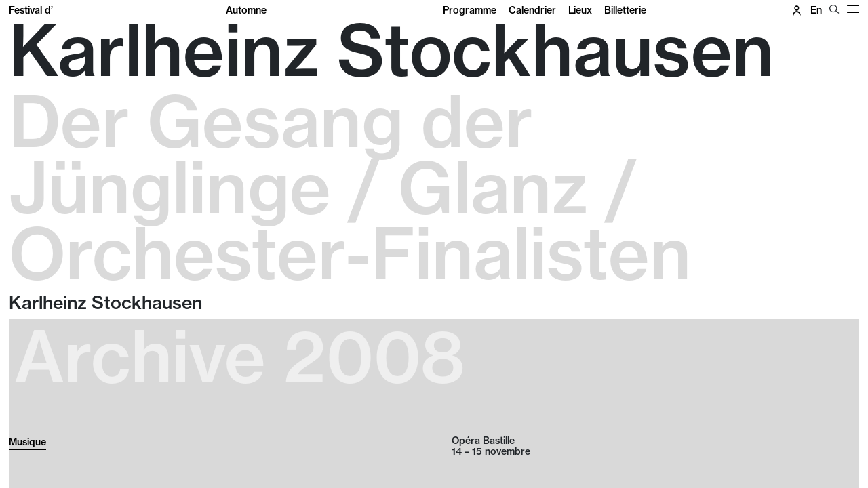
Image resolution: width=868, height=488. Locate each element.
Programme (470, 10)
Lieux (580, 10)
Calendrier (532, 10)
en (816, 10)
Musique (27, 442)
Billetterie (625, 10)
